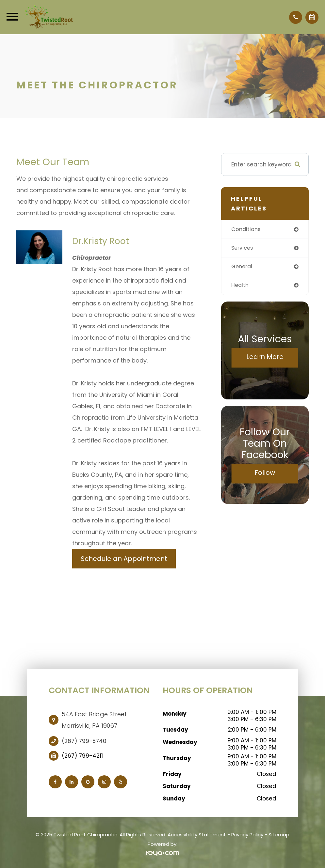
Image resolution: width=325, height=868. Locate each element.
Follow (265, 473)
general (243, 267)
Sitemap (279, 835)
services (243, 248)
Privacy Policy (247, 835)
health (240, 286)
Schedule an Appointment (124, 559)
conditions (246, 229)
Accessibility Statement (197, 835)
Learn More (265, 358)
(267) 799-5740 (84, 741)
